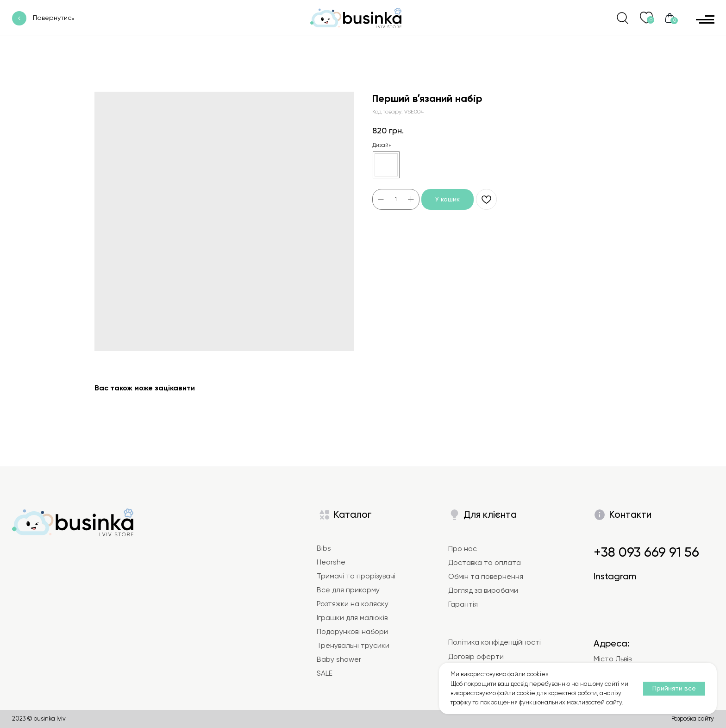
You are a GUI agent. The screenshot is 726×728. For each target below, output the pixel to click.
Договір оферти (476, 657)
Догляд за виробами (483, 590)
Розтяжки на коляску (353, 604)
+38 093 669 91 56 (646, 552)
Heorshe (331, 562)
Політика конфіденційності (494, 642)
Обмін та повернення (486, 577)
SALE (325, 673)
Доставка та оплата (485, 563)
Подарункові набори (352, 632)
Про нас (463, 549)
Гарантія (463, 604)
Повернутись (53, 18)
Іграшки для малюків (352, 618)
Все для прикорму (348, 590)
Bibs (324, 548)
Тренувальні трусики (353, 646)
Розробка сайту (693, 719)
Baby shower (339, 659)
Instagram (615, 576)
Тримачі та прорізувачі (356, 576)
